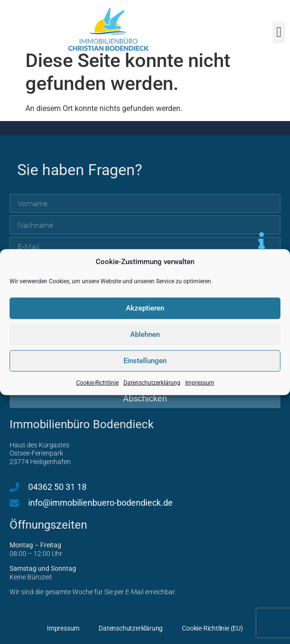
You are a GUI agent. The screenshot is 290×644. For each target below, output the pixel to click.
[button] (279, 32)
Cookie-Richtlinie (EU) (212, 628)
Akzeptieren (145, 308)
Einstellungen (145, 361)
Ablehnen (145, 334)
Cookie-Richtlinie (97, 382)
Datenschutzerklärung (152, 382)
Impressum (200, 382)
